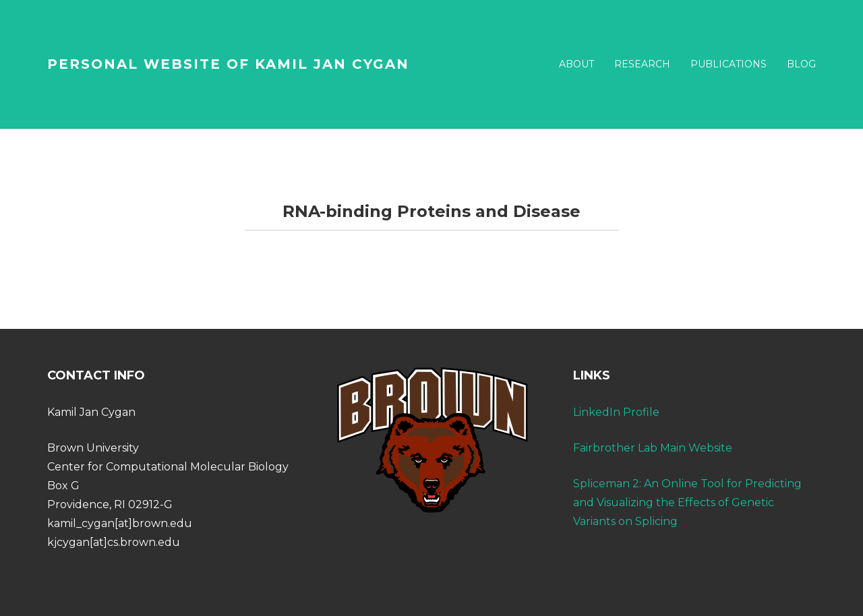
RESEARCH (642, 64)
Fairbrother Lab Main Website (653, 448)
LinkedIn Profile (616, 412)
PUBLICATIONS (728, 64)
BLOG (801, 64)
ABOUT (576, 64)
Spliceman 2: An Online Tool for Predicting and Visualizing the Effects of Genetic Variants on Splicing (687, 502)
